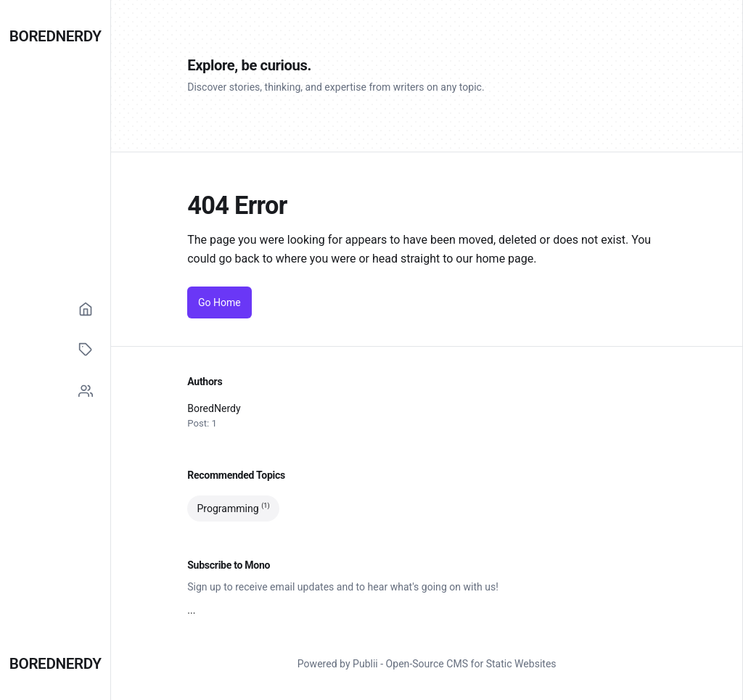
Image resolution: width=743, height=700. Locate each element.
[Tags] (86, 350)
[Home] (86, 309)
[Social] (86, 391)
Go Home (219, 302)
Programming (233, 508)
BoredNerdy (56, 36)
